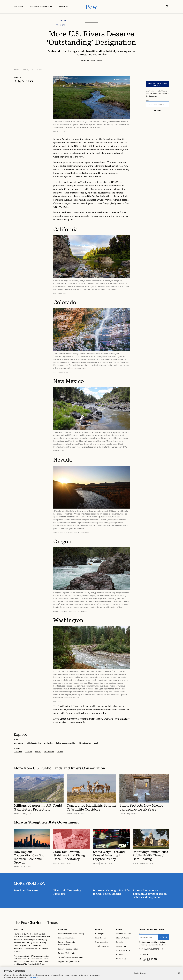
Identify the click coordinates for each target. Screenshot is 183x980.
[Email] (158, 104)
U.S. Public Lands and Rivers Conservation (69, 768)
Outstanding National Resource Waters (73, 176)
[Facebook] (140, 959)
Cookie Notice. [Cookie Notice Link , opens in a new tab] (32, 977)
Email (148, 100)
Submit (158, 110)
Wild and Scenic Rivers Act (114, 166)
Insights (99, 929)
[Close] (179, 973)
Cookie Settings (140, 973)
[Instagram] (144, 959)
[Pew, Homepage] (91, 7)
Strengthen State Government (53, 822)
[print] (32, 81)
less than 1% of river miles (89, 169)
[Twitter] (152, 959)
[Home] (36, 922)
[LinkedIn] (148, 959)
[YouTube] (156, 959)
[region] (91, 973)
